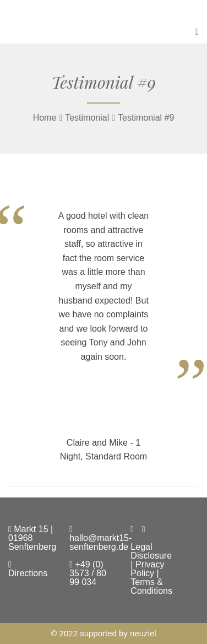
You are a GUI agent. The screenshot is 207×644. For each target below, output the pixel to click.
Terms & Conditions (151, 586)
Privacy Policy (147, 569)
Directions (28, 569)
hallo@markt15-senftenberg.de (100, 538)
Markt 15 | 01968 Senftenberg (32, 538)
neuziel (143, 633)
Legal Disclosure (151, 551)
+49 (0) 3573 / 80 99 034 (88, 573)
